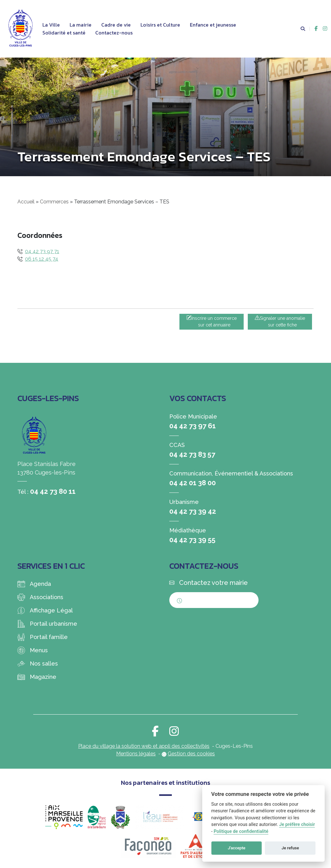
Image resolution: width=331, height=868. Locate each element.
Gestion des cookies (191, 754)
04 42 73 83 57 (192, 454)
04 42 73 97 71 (42, 251)
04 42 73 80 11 (53, 491)
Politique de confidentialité (241, 831)
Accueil (26, 202)
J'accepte (237, 848)
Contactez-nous (114, 33)
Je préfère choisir (297, 825)
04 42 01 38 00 (193, 483)
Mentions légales (136, 754)
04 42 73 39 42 (193, 511)
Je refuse (290, 848)
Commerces (54, 202)
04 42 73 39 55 (192, 540)
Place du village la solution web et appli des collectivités (144, 746)
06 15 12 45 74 (42, 259)
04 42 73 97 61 (193, 426)
